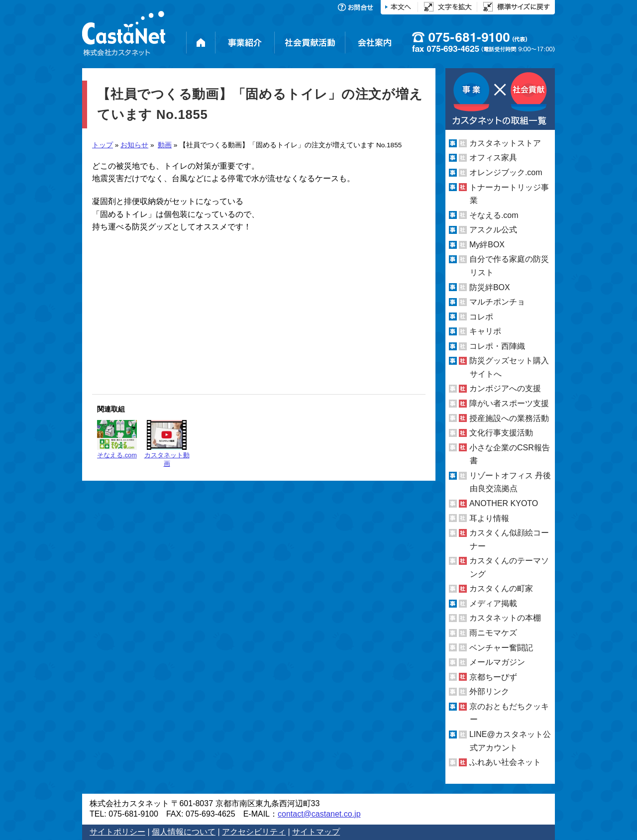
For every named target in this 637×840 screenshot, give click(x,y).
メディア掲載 (493, 603)
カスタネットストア (505, 143)
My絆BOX (487, 245)
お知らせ (134, 145)
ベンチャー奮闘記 (501, 648)
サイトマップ (316, 832)
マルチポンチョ (497, 302)
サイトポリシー (117, 832)
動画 (165, 145)
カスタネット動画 (167, 444)
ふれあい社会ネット (505, 762)
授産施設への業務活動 (509, 418)
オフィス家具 (493, 157)
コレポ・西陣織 (497, 346)
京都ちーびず (493, 677)
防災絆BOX (490, 287)
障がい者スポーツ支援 (509, 403)
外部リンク (489, 691)
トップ (103, 145)
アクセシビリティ (254, 832)
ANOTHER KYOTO (504, 503)
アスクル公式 (493, 230)
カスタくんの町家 (501, 588)
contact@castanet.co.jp (319, 814)
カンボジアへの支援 (505, 388)
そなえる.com (117, 439)
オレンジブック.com (506, 172)
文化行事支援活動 (501, 433)
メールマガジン (497, 662)
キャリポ (485, 331)
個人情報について (184, 832)
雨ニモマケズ (493, 633)
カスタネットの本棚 (505, 618)
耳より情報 (489, 518)
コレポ (481, 317)
